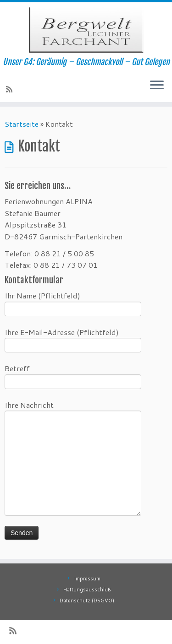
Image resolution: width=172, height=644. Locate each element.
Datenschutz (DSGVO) (87, 601)
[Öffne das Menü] (157, 86)
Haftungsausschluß (87, 590)
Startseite (22, 124)
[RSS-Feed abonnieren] (11, 89)
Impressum (87, 579)
